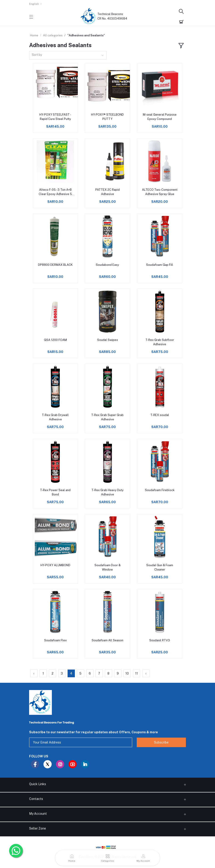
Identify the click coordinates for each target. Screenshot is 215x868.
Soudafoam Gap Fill (160, 265)
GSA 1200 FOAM (55, 340)
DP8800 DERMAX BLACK (55, 265)
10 (127, 673)
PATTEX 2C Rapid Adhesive (107, 192)
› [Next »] (146, 673)
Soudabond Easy (107, 265)
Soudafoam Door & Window (107, 567)
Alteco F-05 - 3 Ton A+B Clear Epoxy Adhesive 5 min (55, 192)
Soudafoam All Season (107, 640)
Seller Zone (38, 828)
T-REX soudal (160, 415)
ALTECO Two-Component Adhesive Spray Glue (160, 192)
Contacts (36, 799)
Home (34, 35)
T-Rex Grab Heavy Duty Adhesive (107, 492)
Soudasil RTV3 (160, 640)
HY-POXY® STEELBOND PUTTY (107, 117)
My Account (38, 814)
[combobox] (68, 55)
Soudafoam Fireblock (160, 490)
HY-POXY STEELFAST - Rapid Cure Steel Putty (55, 117)
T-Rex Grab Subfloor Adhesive (160, 342)
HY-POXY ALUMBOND (55, 565)
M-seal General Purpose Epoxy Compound (160, 117)
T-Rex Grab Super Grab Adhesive (107, 417)
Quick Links (38, 784)
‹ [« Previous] (34, 673)
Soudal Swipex (107, 340)
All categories (53, 35)
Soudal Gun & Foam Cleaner (160, 567)
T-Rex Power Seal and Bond (55, 492)
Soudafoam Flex (55, 640)
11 (137, 673)
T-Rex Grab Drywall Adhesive (55, 417)
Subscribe (161, 742)
